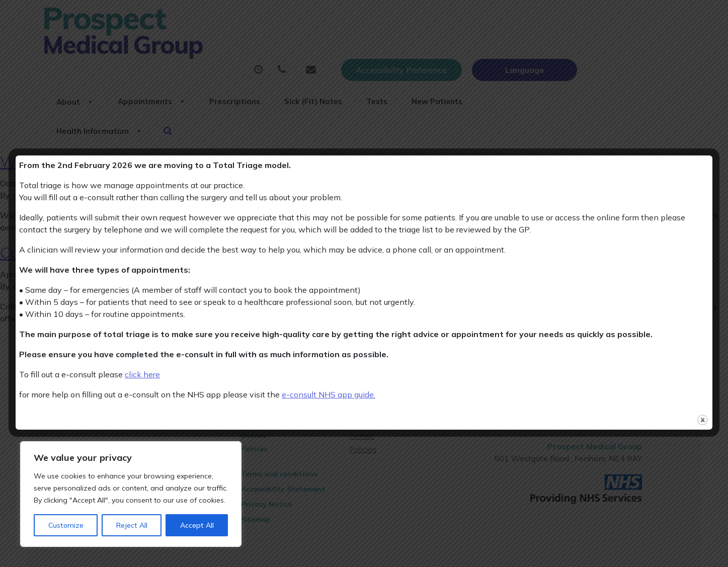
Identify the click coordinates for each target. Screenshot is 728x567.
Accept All (197, 525)
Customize (66, 525)
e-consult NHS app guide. (329, 394)
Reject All (132, 525)
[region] (131, 494)
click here (142, 374)
